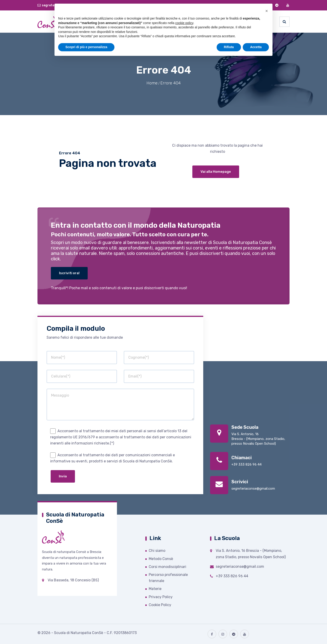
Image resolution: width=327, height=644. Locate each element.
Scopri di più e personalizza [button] (86, 47)
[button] (267, 11)
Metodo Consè (161, 559)
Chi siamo (157, 551)
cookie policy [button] (184, 23)
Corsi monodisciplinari (167, 567)
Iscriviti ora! (69, 273)
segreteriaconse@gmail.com (253, 489)
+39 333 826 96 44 (246, 464)
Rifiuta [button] (229, 47)
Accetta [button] (256, 47)
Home (152, 83)
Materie (155, 589)
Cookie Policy (160, 605)
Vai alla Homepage (216, 172)
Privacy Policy (161, 597)
